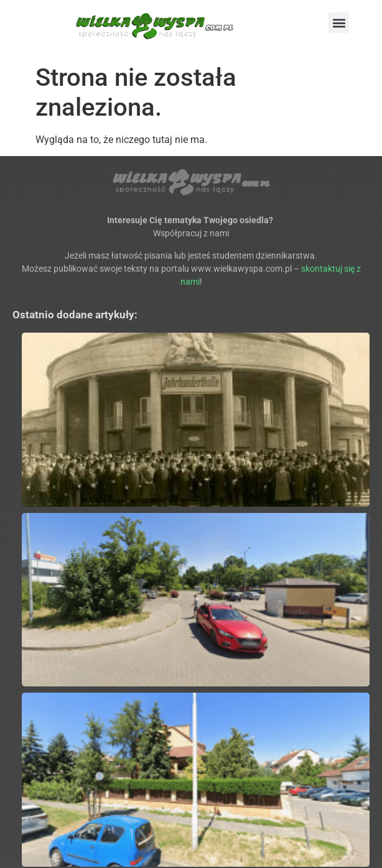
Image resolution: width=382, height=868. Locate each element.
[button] (339, 23)
